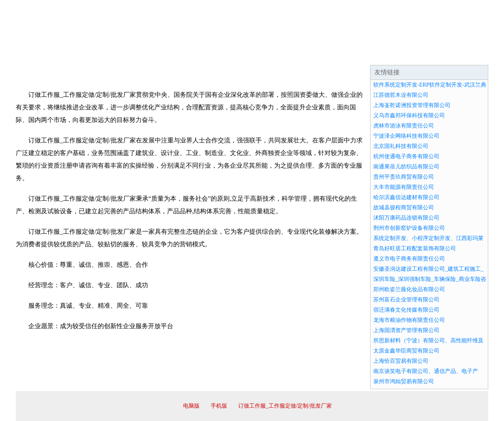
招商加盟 (277, 55)
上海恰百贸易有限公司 (401, 361)
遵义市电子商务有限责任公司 (409, 259)
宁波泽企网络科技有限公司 (406, 136)
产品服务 (183, 55)
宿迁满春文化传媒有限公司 (406, 310)
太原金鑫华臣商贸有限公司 (406, 351)
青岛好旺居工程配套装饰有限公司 (415, 248)
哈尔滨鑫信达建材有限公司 (406, 197)
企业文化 (135, 55)
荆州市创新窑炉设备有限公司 (409, 228)
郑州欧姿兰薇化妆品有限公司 (409, 289)
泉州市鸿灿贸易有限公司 (404, 381)
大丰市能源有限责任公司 (404, 187)
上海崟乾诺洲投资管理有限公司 (412, 105)
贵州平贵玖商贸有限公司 (404, 177)
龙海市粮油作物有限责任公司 (409, 320)
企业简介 (88, 55)
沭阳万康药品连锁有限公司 (406, 218)
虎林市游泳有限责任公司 (404, 126)
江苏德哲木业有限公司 (401, 95)
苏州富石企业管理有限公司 (406, 300)
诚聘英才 (324, 55)
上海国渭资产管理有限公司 (406, 330)
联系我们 (372, 55)
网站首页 (41, 55)
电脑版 (191, 406)
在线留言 (466, 55)
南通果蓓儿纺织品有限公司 (406, 167)
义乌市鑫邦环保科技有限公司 (409, 115)
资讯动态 (419, 55)
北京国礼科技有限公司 (401, 146)
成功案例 (230, 55)
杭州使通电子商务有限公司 (406, 156)
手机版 (219, 406)
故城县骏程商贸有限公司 (404, 208)
